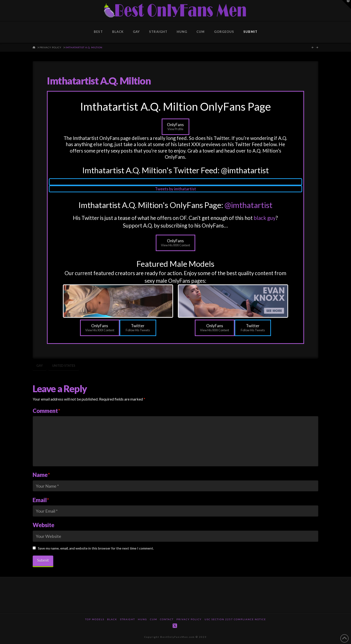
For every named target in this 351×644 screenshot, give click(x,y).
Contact (167, 619)
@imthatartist (248, 205)
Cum (154, 619)
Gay (40, 366)
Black (112, 619)
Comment (46, 411)
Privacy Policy (189, 619)
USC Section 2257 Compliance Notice (235, 619)
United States (64, 366)
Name (41, 475)
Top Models (95, 619)
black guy (265, 218)
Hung (143, 619)
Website (43, 525)
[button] (346, 5)
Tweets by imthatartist (175, 189)
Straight (128, 619)
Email (41, 500)
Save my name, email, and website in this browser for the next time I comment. (96, 548)
